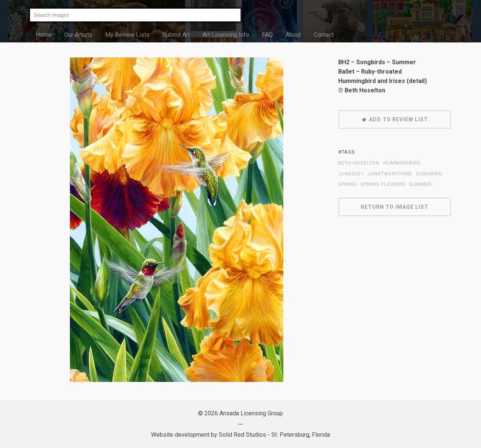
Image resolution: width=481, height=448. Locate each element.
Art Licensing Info (226, 35)
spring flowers (383, 184)
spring (348, 184)
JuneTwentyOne (390, 174)
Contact (324, 35)
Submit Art (176, 35)
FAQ (267, 35)
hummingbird (402, 163)
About (293, 35)
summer (420, 184)
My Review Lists (127, 35)
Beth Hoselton (359, 163)
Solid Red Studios (242, 435)
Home (44, 35)
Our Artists (78, 35)
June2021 (351, 174)
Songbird (429, 174)
